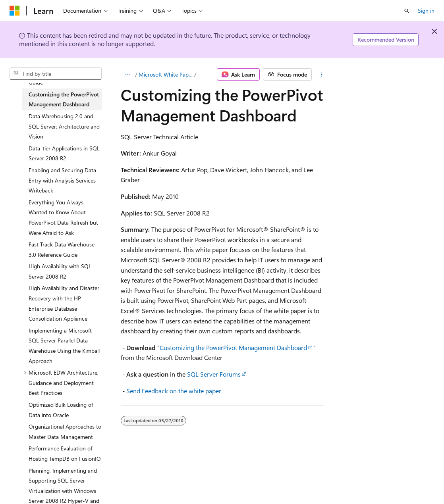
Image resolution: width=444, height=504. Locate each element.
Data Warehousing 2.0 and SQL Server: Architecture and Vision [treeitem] (64, 126)
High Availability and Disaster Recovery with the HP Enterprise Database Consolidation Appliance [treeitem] (64, 303)
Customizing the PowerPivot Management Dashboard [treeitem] (64, 99)
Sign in (426, 11)
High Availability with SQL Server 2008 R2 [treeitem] (60, 271)
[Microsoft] (15, 11)
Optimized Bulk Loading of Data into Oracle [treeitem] (61, 410)
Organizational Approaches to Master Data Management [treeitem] (65, 432)
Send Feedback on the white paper (174, 391)
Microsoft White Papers (166, 74)
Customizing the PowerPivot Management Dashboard (233, 347)
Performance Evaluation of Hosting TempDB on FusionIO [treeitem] (65, 453)
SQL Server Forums (214, 374)
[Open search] (407, 11)
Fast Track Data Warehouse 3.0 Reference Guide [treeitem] (62, 249)
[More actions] (322, 75)
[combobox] (56, 74)
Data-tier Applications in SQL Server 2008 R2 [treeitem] (64, 153)
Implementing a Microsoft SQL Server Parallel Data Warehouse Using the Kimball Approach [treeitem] (64, 346)
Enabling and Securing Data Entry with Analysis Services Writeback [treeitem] (62, 180)
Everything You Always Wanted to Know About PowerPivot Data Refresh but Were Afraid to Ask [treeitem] (63, 217)
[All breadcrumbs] (128, 75)
